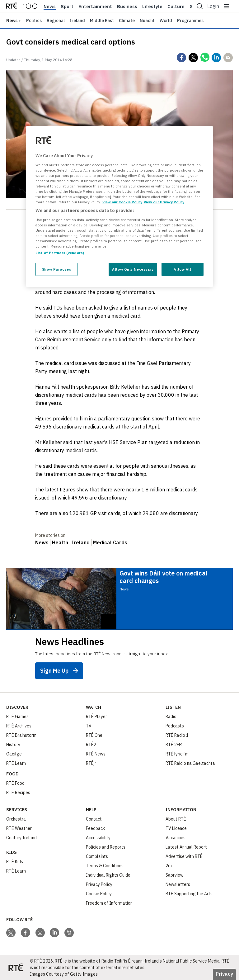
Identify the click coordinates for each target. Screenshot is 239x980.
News (50, 7)
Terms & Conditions (105, 866)
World (166, 21)
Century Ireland (21, 838)
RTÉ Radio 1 (177, 735)
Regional (56, 21)
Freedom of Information (109, 903)
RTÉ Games (17, 717)
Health (60, 542)
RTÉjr (91, 763)
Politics (34, 21)
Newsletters (178, 884)
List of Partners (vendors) (60, 253)
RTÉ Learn (16, 763)
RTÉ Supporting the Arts (189, 894)
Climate (127, 21)
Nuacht (147, 21)
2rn (169, 866)
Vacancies (176, 838)
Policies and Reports (106, 847)
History (13, 745)
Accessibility (98, 838)
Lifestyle (152, 7)
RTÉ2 (91, 745)
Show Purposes (56, 269)
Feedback (95, 828)
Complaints (97, 856)
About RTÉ (176, 819)
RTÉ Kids (15, 862)
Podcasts (175, 726)
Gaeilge (14, 754)
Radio (171, 717)
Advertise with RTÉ (184, 856)
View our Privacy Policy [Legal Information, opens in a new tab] (164, 202)
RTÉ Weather (19, 828)
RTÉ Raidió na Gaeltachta (190, 763)
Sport (67, 7)
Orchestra (16, 819)
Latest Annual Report (186, 847)
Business (127, 7)
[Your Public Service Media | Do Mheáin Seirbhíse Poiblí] (16, 968)
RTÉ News (96, 754)
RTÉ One (94, 735)
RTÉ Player (96, 717)
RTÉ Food (15, 783)
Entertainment (95, 7)
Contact (94, 819)
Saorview (175, 875)
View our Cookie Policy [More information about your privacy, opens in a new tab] (122, 202)
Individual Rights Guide (108, 875)
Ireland (77, 21)
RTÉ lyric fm (177, 754)
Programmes (190, 21)
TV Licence (176, 828)
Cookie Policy (99, 894)
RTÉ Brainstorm (21, 735)
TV (89, 726)
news (12, 21)
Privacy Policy (99, 884)
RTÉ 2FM (174, 745)
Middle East (102, 21)
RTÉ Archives (19, 726)
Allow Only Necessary (133, 269)
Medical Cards (110, 542)
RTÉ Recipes (18, 793)
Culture (176, 7)
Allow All (182, 269)
